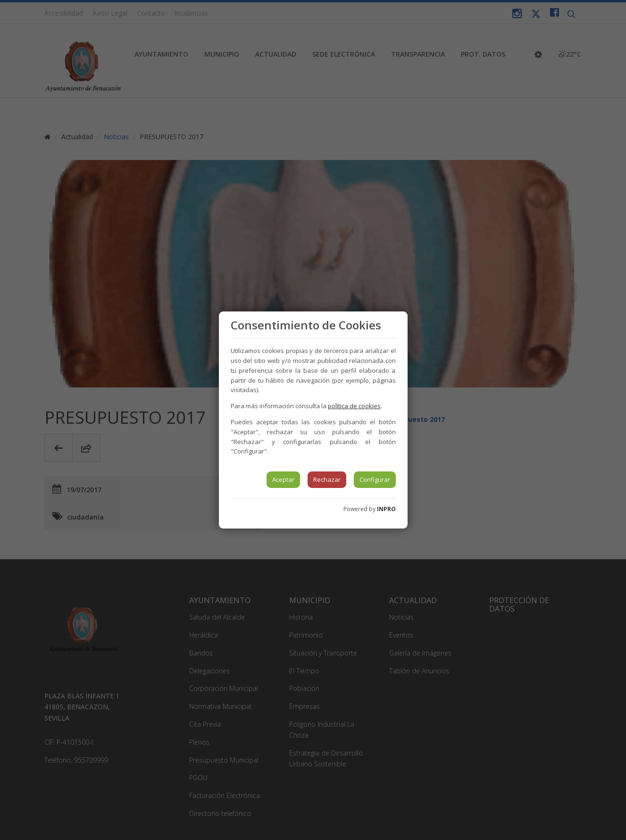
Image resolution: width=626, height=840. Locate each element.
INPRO (386, 509)
